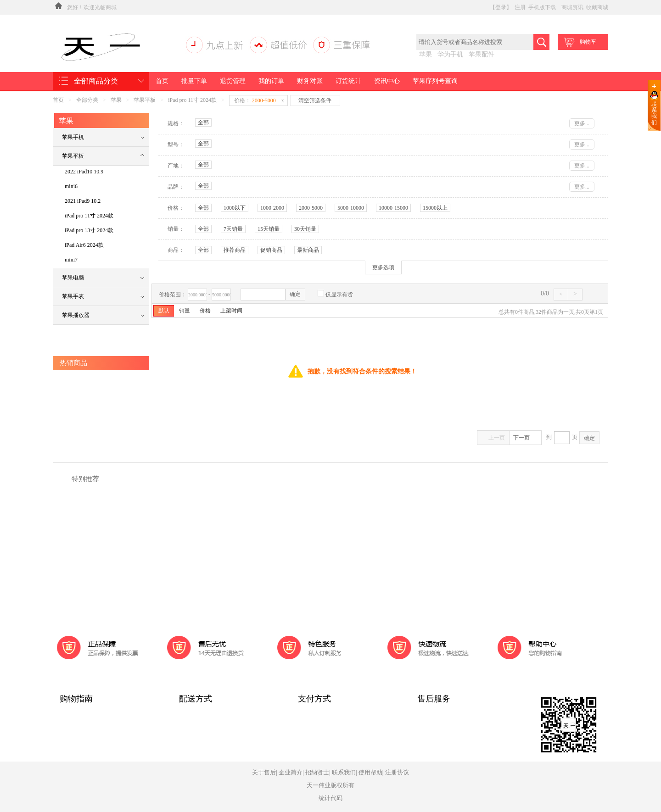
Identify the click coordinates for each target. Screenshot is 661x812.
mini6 (71, 186)
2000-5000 (311, 208)
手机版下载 (542, 7)
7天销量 (233, 229)
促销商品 (271, 250)
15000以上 (435, 208)
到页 (562, 438)
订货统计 (348, 81)
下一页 (525, 438)
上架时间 (231, 311)
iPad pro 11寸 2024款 (192, 100)
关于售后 (264, 772)
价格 (205, 311)
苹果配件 (482, 54)
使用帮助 (370, 772)
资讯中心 (387, 81)
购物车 (579, 42)
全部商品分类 (96, 81)
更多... (582, 123)
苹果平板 (145, 100)
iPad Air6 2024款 (84, 245)
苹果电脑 (73, 278)
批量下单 (194, 81)
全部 (203, 122)
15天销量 (269, 229)
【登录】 (501, 7)
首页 (162, 81)
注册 (520, 7)
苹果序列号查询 (435, 81)
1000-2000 (272, 208)
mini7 (71, 260)
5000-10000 (351, 208)
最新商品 (308, 250)
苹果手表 (73, 296)
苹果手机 (73, 137)
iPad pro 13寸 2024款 (89, 230)
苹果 (426, 54)
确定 (295, 294)
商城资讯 (572, 7)
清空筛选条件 (315, 100)
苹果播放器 (76, 315)
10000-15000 (393, 208)
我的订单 (271, 81)
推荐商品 (235, 250)
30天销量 (305, 229)
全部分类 (87, 100)
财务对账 (310, 81)
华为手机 (450, 54)
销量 (185, 311)
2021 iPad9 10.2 (83, 201)
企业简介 (291, 772)
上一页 (493, 438)
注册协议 (397, 772)
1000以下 (235, 208)
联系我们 (654, 113)
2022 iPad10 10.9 (84, 172)
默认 (164, 311)
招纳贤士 (317, 772)
